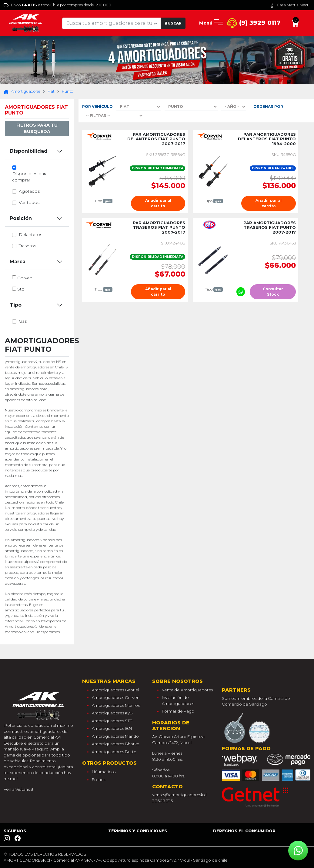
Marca (18, 262)
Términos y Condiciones (138, 831)
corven (25, 278)
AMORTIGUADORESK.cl (27, 860)
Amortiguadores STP (112, 721)
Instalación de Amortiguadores (178, 700)
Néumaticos (104, 772)
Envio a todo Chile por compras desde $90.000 (57, 5)
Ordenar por (268, 106)
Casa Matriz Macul (290, 5)
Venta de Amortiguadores (187, 690)
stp (21, 289)
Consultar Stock (273, 292)
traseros (27, 246)
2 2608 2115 (162, 801)
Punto (67, 91)
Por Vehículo (97, 106)
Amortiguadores (22, 91)
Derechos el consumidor (244, 831)
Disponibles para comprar (30, 177)
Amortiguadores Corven (116, 697)
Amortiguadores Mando (115, 736)
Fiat (51, 91)
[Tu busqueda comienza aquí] (112, 23)
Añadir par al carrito (158, 203)
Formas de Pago (178, 711)
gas (23, 321)
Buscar (173, 23)
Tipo (16, 305)
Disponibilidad (29, 151)
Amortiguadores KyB (112, 713)
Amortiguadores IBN (112, 728)
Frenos (99, 780)
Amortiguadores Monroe (116, 705)
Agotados (29, 191)
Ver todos (29, 202)
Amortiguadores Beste (114, 752)
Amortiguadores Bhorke (116, 744)
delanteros (30, 234)
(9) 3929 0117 (254, 23)
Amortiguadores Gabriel (115, 690)
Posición (21, 218)
